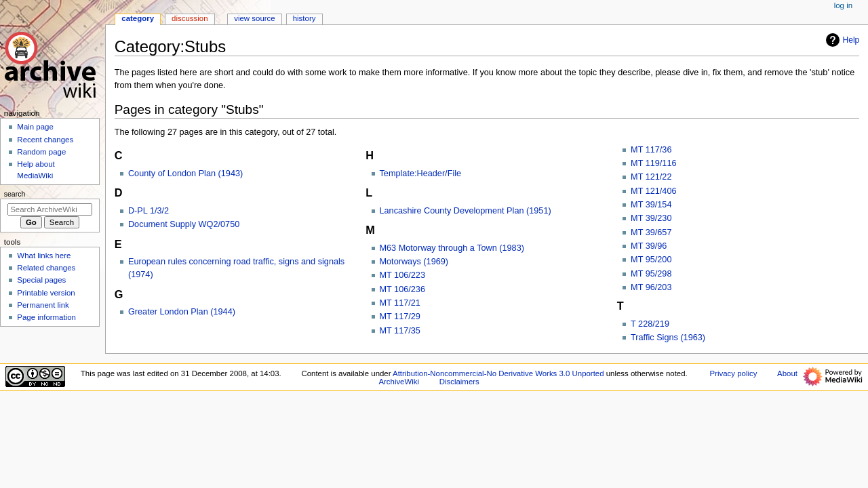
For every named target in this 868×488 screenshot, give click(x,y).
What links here (44, 256)
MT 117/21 (400, 303)
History (304, 18)
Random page (41, 152)
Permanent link (43, 305)
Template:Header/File (421, 174)
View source (254, 18)
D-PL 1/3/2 (149, 211)
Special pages (41, 280)
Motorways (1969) (414, 262)
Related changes (46, 268)
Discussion (190, 18)
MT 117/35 (400, 331)
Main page (35, 127)
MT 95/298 (651, 274)
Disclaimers (459, 382)
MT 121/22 (651, 177)
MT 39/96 (649, 246)
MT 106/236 (402, 289)
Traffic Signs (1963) (668, 338)
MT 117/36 (651, 150)
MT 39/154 (651, 205)
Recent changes (45, 140)
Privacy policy (734, 373)
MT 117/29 (400, 317)
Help (841, 40)
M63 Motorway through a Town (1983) (452, 248)
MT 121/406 (653, 191)
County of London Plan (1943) (185, 174)
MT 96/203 (651, 287)
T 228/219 (650, 324)
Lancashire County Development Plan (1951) (466, 211)
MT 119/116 (653, 163)
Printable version (46, 293)
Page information (46, 317)
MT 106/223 (402, 275)
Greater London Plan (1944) (182, 312)
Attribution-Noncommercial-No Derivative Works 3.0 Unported (498, 373)
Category (138, 18)
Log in (843, 5)
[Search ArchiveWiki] (50, 209)
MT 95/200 (651, 260)
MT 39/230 (651, 218)
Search (15, 194)
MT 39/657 (651, 232)
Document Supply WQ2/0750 (184, 224)
